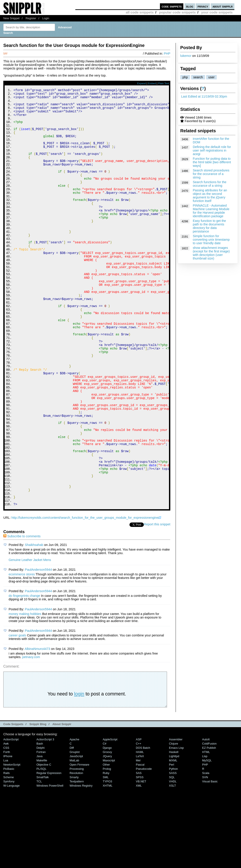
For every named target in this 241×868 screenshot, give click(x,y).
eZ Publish (209, 826)
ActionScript (11, 818)
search (198, 77)
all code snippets (140, 12)
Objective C (44, 843)
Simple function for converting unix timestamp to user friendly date (211, 240)
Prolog (107, 847)
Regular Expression (49, 851)
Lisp (205, 834)
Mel (138, 839)
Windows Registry (81, 864)
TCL (39, 860)
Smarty (74, 856)
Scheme (9, 856)
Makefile (42, 839)
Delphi (41, 826)
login (79, 772)
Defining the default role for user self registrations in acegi (212, 150)
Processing (77, 847)
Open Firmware (79, 843)
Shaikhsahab (34, 623)
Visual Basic (210, 860)
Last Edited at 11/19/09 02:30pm (204, 96)
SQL (172, 856)
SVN (205, 856)
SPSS (140, 856)
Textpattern (77, 860)
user (211, 77)
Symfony (9, 860)
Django (107, 826)
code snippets (172, 6)
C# (105, 822)
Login (46, 18)
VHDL (173, 860)
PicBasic (9, 847)
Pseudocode (144, 847)
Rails (7, 851)
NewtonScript (12, 843)
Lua (6, 839)
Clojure (174, 822)
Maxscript (109, 839)
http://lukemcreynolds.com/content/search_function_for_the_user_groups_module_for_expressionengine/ (85, 596)
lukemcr (186, 56)
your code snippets (217, 12)
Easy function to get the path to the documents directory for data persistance (209, 226)
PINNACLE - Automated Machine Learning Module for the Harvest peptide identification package (211, 211)
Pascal (140, 843)
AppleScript (110, 818)
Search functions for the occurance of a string (210, 184)
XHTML (108, 864)
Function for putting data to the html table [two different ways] (212, 162)
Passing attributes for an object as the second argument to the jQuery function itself (210, 196)
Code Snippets (13, 802)
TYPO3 (107, 860)
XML (139, 864)
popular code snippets (177, 12)
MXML (173, 839)
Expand (141, 83)
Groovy (107, 830)
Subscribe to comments (22, 615)
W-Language (11, 864)
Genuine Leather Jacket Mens (30, 638)
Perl (172, 843)
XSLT (172, 864)
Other (106, 843)
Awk (6, 822)
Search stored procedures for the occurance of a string (211, 174)
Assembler (176, 818)
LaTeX (140, 834)
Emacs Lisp (176, 826)
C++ (139, 822)
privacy (203, 6)
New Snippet (11, 18)
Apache (74, 818)
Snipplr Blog (38, 802)
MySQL (207, 839)
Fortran (41, 830)
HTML (206, 830)
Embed (152, 83)
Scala (206, 851)
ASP (139, 818)
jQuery (107, 834)
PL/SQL (41, 847)
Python (173, 847)
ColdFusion (209, 822)
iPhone (8, 834)
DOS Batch (143, 826)
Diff (72, 826)
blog (190, 6)
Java (39, 834)
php (185, 77)
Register (31, 18)
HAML (140, 830)
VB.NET (141, 860)
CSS (6, 826)
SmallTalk (43, 856)
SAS (139, 851)
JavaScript (76, 834)
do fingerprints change (24, 674)
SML (106, 856)
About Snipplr (62, 802)
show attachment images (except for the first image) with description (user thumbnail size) (211, 253)
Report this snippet (157, 603)
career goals (17, 714)
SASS (173, 851)
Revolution (76, 851)
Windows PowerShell (50, 864)
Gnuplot (75, 830)
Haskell (174, 830)
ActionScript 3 (45, 818)
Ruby (106, 851)
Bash (40, 822)
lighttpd (174, 834)
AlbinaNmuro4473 (37, 727)
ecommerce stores (22, 653)
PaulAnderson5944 (38, 648)
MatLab (74, 839)
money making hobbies (25, 692)
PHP (167, 54)
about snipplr (223, 6)
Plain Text (163, 83)
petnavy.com (31, 735)
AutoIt (206, 818)
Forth (7, 830)
